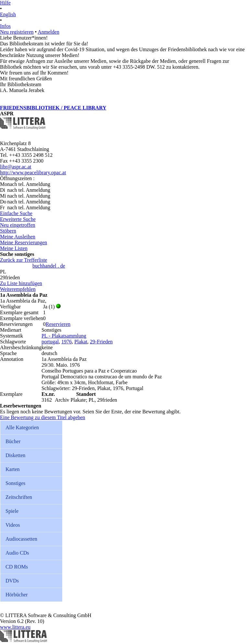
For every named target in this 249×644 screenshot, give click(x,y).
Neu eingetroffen (18, 225)
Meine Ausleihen (18, 237)
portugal (50, 342)
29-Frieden (101, 342)
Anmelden (48, 32)
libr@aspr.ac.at (16, 167)
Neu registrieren (17, 32)
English (8, 14)
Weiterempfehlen (18, 289)
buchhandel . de (49, 266)
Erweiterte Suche (18, 219)
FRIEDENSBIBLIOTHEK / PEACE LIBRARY (53, 108)
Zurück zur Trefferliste (24, 260)
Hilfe (5, 3)
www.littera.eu (15, 627)
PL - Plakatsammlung (64, 336)
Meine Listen (14, 248)
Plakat (81, 342)
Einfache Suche (16, 213)
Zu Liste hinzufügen (21, 283)
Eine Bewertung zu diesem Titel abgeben (43, 417)
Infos (5, 26)
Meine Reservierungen (24, 242)
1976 (66, 342)
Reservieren (58, 324)
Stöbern (8, 231)
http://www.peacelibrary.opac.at (33, 172)
